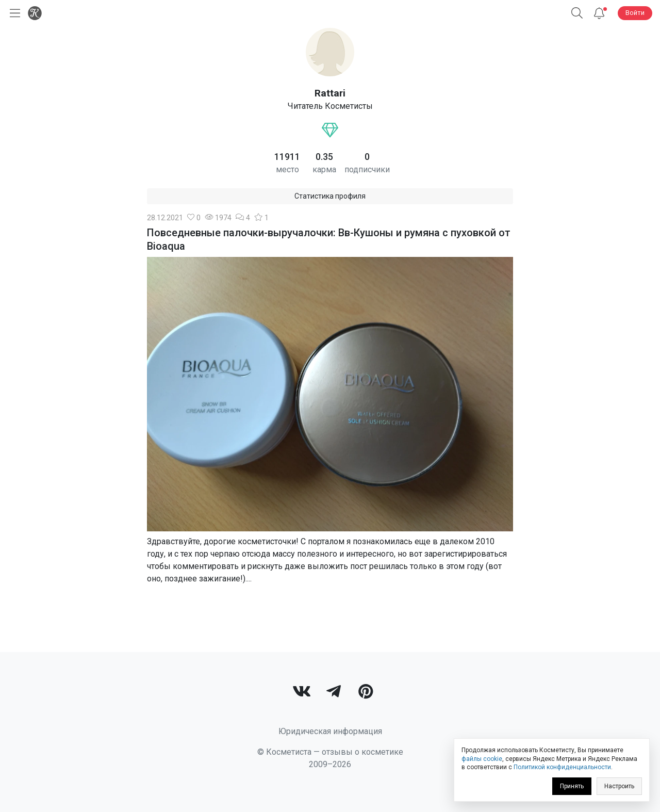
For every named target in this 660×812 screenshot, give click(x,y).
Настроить (619, 786)
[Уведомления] (599, 13)
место (287, 169)
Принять (572, 786)
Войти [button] (635, 13)
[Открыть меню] (13, 13)
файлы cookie (482, 759)
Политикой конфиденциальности (562, 767)
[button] (577, 13)
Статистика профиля (330, 196)
